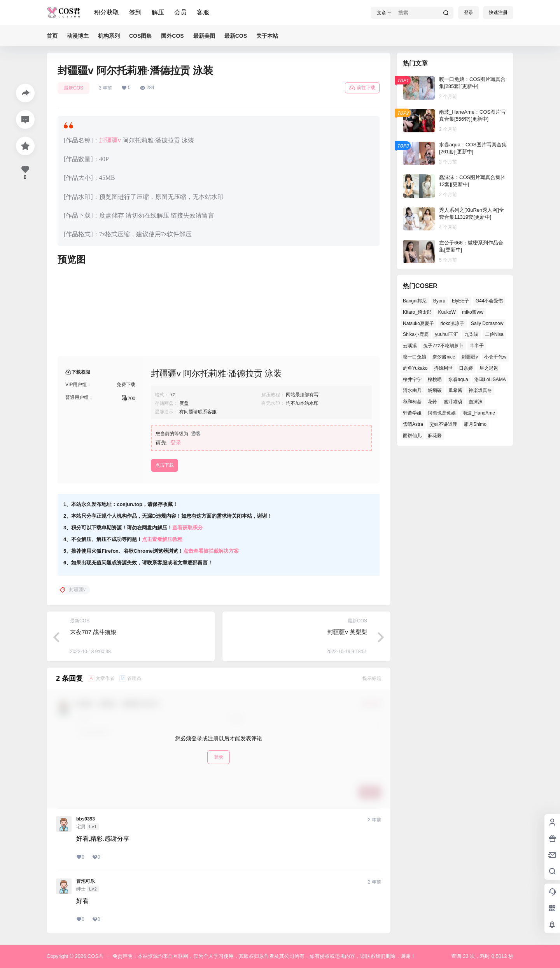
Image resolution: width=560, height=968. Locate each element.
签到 (135, 12)
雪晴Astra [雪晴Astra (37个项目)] (413, 424)
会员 (180, 12)
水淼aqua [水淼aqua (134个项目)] (458, 379)
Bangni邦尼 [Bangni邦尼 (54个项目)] (415, 301)
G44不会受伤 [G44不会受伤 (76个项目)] (489, 301)
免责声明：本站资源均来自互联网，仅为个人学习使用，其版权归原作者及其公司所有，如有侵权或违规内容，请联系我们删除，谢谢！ (264, 956)
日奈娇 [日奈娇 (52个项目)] (466, 368)
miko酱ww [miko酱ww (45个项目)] (473, 312)
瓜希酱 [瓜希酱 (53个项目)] (455, 390)
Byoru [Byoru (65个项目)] (439, 301)
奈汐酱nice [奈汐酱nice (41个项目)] (444, 357)
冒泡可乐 (86, 881)
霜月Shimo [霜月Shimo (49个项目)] (475, 424)
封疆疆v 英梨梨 (347, 632)
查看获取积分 (187, 528)
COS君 (95, 956)
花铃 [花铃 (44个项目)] (432, 402)
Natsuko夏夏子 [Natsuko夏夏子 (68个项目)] (418, 323)
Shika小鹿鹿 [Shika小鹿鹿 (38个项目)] (416, 334)
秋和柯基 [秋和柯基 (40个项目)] (412, 402)
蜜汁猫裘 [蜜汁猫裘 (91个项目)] (453, 402)
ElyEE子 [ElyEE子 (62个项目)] (461, 301)
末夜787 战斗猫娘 (93, 632)
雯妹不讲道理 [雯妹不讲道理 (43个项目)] (443, 424)
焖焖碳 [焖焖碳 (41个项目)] (435, 390)
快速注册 (498, 12)
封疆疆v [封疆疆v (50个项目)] (470, 357)
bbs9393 (86, 819)
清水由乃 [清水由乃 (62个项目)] (412, 390)
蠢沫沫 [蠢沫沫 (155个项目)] (476, 402)
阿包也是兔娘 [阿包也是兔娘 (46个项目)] (442, 413)
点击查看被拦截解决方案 (211, 551)
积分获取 (107, 12)
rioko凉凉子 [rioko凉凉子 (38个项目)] (452, 323)
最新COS (73, 88)
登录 (469, 12)
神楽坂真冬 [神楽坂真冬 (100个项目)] (480, 390)
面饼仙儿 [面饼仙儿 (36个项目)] (412, 436)
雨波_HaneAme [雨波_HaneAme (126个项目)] (479, 413)
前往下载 (362, 88)
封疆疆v (110, 140)
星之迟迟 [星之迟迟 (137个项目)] (489, 368)
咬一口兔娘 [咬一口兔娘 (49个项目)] (415, 357)
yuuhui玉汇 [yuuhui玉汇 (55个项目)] (446, 334)
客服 (203, 12)
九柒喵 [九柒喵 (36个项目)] (471, 334)
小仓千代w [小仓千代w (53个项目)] (495, 357)
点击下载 (164, 465)
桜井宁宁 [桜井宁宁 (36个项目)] (412, 379)
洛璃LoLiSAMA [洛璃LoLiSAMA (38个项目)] (490, 379)
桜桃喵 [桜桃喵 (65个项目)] (435, 379)
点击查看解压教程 (162, 539)
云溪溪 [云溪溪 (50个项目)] (410, 346)
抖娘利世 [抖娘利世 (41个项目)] (443, 368)
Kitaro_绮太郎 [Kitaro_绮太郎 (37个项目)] (417, 312)
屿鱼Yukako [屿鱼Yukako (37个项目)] (415, 368)
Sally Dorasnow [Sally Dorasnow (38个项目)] (487, 323)
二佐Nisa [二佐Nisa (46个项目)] (494, 334)
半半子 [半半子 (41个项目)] (477, 346)
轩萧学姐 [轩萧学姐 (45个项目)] (412, 413)
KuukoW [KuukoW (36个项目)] (447, 312)
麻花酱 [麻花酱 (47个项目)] (435, 436)
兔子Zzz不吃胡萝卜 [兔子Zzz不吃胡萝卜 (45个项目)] (443, 346)
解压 (158, 12)
